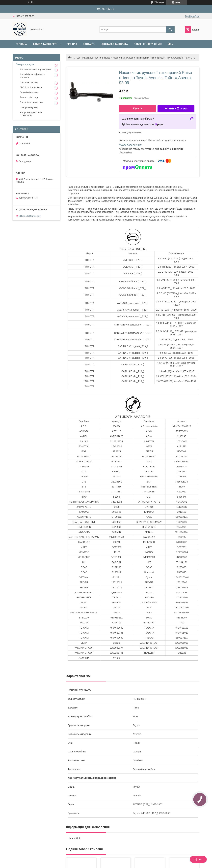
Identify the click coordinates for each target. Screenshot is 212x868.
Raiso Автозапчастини (32, 102)
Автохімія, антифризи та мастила (33, 76)
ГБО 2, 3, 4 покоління (31, 87)
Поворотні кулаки (29, 107)
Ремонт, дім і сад (29, 97)
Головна (21, 44)
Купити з (176, 109)
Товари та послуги (45, 44)
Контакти (89, 44)
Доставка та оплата (115, 44)
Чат (198, 859)
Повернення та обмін (148, 44)
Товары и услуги (25, 64)
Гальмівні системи (29, 92)
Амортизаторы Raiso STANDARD (31, 114)
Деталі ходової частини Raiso (94, 58)
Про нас (72, 44)
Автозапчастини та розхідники (36, 69)
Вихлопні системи (29, 82)
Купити (138, 109)
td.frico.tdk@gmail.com (30, 216)
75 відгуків (159, 2)
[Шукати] (170, 30)
